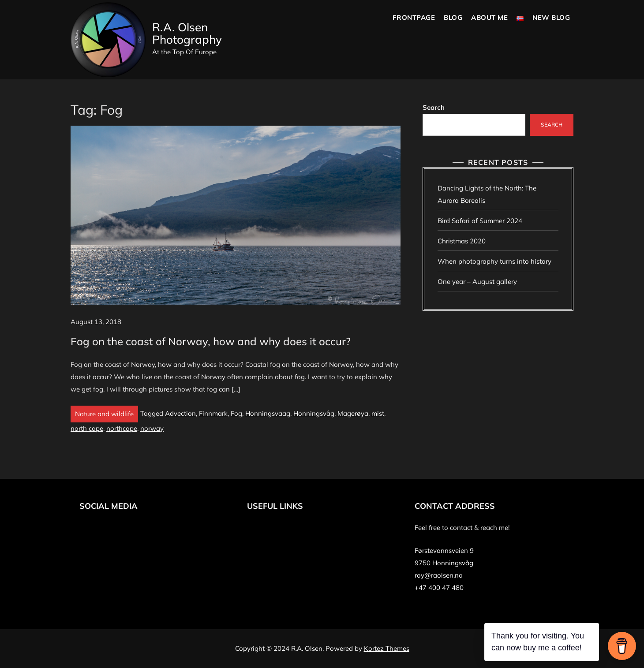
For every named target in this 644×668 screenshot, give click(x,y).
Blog (453, 17)
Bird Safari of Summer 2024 (480, 221)
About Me (489, 17)
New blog (551, 17)
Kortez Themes (387, 648)
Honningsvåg (314, 413)
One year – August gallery (477, 282)
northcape (122, 428)
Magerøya (353, 413)
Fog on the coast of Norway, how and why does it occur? (211, 341)
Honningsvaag (268, 413)
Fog (236, 413)
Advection (180, 413)
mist (378, 413)
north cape (87, 428)
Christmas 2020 (462, 241)
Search (434, 107)
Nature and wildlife (104, 414)
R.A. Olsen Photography (187, 33)
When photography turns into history (494, 261)
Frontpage (414, 17)
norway (152, 428)
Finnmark (213, 413)
